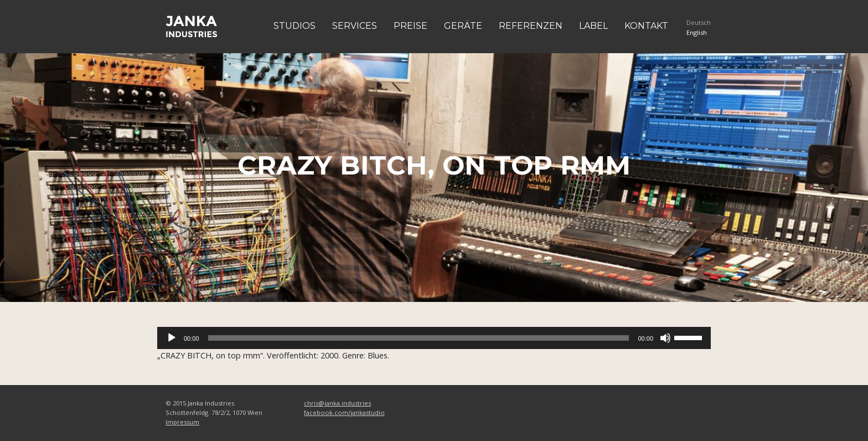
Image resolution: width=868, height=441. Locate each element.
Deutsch (699, 22)
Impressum (182, 422)
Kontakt (646, 26)
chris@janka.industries (337, 403)
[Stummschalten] (665, 338)
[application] (434, 338)
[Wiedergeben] (172, 338)
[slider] (419, 338)
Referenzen (531, 26)
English (697, 32)
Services (355, 26)
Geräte (463, 26)
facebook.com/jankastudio (344, 412)
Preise (410, 26)
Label (593, 26)
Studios (294, 26)
